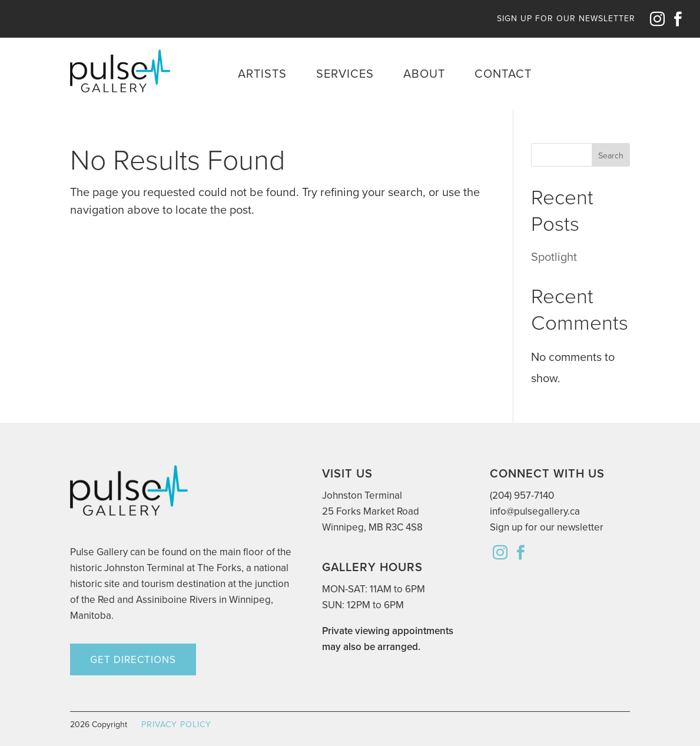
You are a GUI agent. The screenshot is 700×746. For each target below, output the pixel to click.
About (424, 74)
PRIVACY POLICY (176, 725)
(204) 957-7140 (522, 495)
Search (611, 156)
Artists (262, 74)
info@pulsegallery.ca (535, 511)
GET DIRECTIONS (133, 660)
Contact (503, 74)
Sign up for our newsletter (547, 527)
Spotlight (554, 257)
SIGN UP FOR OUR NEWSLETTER (566, 19)
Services (345, 74)
